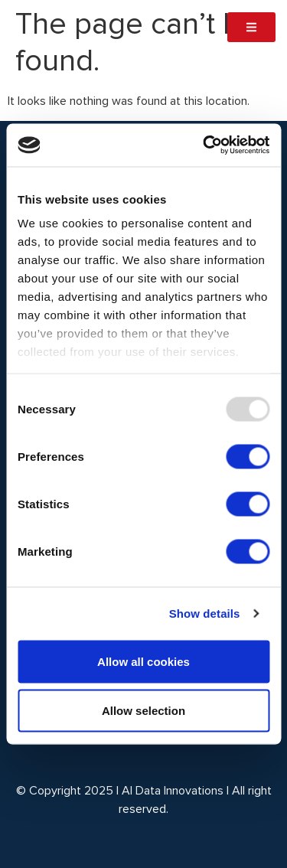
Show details (205, 613)
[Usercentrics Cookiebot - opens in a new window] (204, 145)
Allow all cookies (143, 661)
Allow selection (143, 710)
